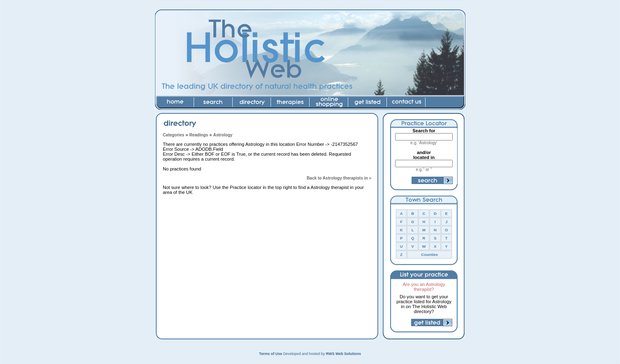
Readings (199, 135)
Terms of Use (271, 354)
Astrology (223, 135)
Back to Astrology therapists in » (339, 178)
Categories (174, 135)
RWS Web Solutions (344, 354)
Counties (429, 255)
